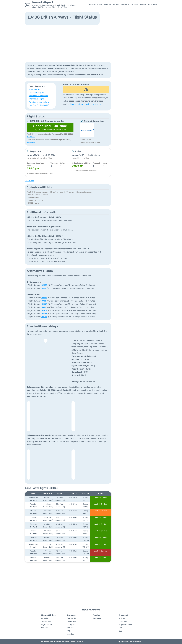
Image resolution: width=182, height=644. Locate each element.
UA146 (44, 304)
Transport (123, 615)
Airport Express (125, 625)
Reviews (143, 4)
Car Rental (135, 4)
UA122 (44, 298)
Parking (116, 4)
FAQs (69, 631)
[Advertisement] (91, 43)
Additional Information (38, 96)
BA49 (44, 288)
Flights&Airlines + (96, 4)
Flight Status (34, 89)
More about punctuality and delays (85, 104)
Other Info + (153, 4)
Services (71, 628)
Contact (73, 642)
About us (80, 642)
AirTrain (122, 618)
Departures (46, 621)
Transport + (125, 4)
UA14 (44, 301)
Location (71, 634)
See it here (31, 137)
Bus (120, 631)
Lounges (71, 625)
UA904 (44, 310)
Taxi (120, 628)
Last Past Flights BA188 (39, 105)
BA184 (44, 285)
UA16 (44, 307)
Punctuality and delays (39, 102)
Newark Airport (43, 2)
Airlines (44, 628)
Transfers (123, 621)
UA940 (44, 317)
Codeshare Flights (36, 93)
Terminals (108, 4)
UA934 (44, 314)
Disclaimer (65, 642)
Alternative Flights (37, 99)
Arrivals (44, 618)
